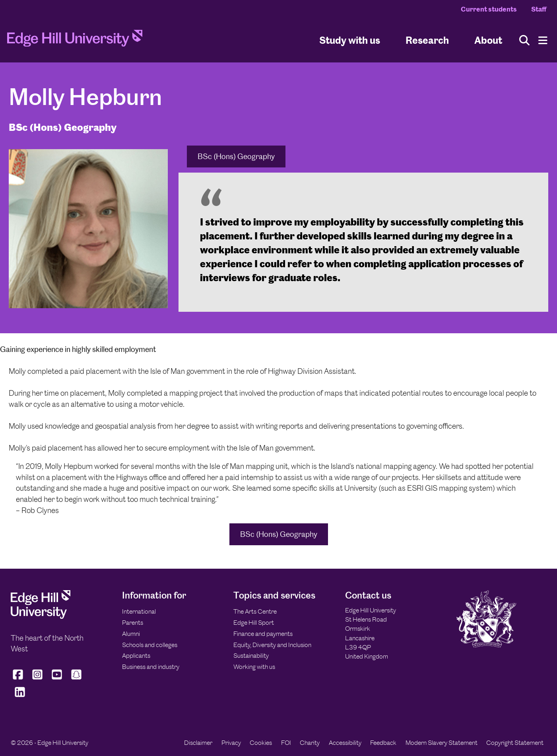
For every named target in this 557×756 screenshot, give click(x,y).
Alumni (131, 634)
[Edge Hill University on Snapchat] (77, 679)
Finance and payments (263, 634)
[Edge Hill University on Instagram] (38, 679)
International (139, 611)
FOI (286, 743)
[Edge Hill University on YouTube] (57, 679)
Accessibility (345, 743)
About (488, 40)
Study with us (350, 40)
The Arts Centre (255, 611)
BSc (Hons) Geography (236, 156)
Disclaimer (198, 743)
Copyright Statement (515, 743)
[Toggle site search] (524, 40)
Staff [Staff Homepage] (539, 9)
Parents (133, 623)
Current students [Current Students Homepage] (489, 9)
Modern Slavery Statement (442, 743)
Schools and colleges (150, 645)
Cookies (261, 743)
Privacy (231, 743)
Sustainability (251, 656)
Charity (310, 743)
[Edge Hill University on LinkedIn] (20, 697)
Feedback (383, 743)
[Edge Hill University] (41, 617)
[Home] (75, 41)
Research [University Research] (427, 40)
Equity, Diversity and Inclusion (272, 645)
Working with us (254, 667)
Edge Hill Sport (254, 623)
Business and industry (151, 667)
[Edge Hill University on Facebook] (19, 679)
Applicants (136, 656)
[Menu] (543, 40)
